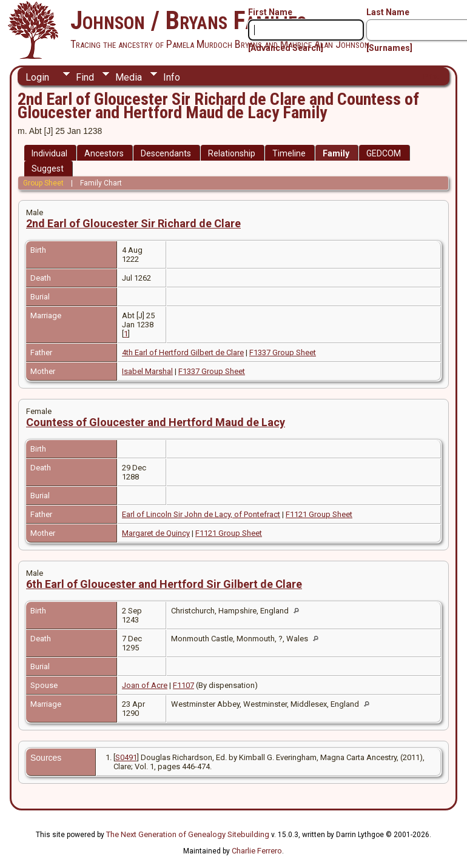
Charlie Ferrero (257, 851)
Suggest (48, 169)
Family (336, 153)
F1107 (183, 685)
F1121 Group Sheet (319, 514)
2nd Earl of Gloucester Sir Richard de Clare (133, 223)
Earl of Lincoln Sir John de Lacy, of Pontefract (201, 514)
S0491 (126, 757)
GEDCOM (384, 153)
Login (37, 77)
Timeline (289, 153)
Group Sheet (43, 183)
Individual (49, 153)
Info (172, 77)
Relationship (232, 153)
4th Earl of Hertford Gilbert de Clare (183, 352)
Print (431, 77)
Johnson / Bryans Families (188, 20)
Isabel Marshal (147, 371)
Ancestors (104, 153)
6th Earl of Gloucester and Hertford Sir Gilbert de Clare (164, 584)
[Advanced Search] (286, 48)
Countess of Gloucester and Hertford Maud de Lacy (156, 422)
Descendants (166, 153)
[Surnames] (389, 48)
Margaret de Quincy (156, 533)
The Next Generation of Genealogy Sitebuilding (188, 834)
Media (129, 77)
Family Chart (101, 183)
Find (85, 77)
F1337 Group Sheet (283, 352)
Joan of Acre (145, 685)
